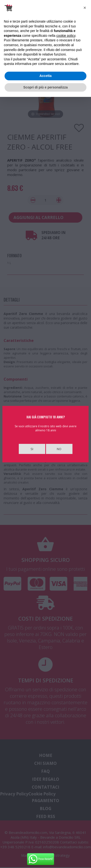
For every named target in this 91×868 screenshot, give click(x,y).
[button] (85, 8)
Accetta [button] (46, 76)
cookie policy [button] (66, 36)
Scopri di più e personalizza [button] (45, 87)
